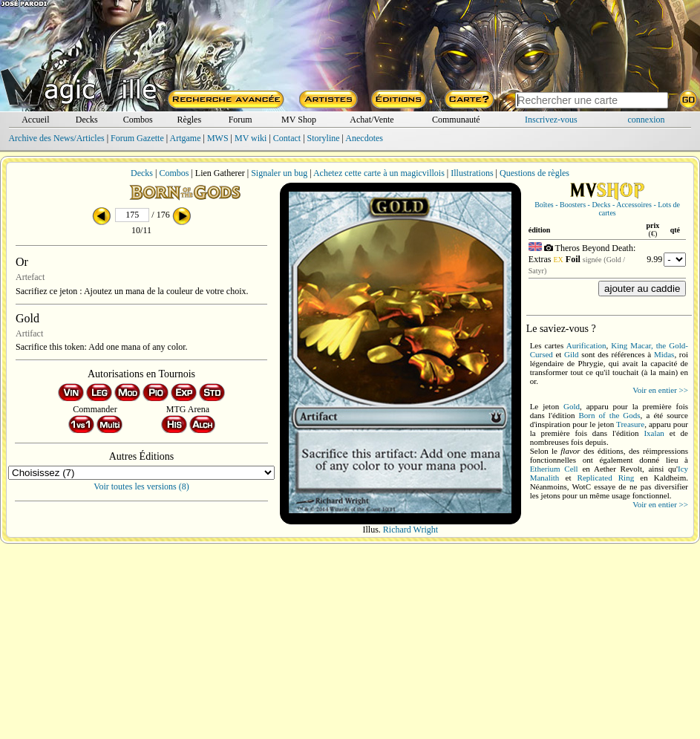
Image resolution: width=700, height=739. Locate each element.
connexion (647, 120)
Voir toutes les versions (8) (141, 486)
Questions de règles (534, 173)
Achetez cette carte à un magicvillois (379, 173)
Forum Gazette (137, 138)
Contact (287, 138)
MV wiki (251, 138)
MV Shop (299, 120)
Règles (189, 120)
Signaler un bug (279, 173)
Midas (664, 354)
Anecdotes (364, 138)
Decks (87, 120)
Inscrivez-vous (551, 120)
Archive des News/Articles (56, 138)
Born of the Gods (610, 415)
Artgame (186, 138)
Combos (138, 120)
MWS (218, 138)
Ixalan (654, 433)
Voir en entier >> (660, 390)
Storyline (324, 138)
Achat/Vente (372, 120)
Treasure (630, 424)
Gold (572, 406)
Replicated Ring (606, 478)
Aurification (586, 345)
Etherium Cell (554, 469)
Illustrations (472, 173)
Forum (241, 120)
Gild (572, 354)
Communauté (456, 120)
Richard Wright (410, 530)
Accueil (35, 120)
